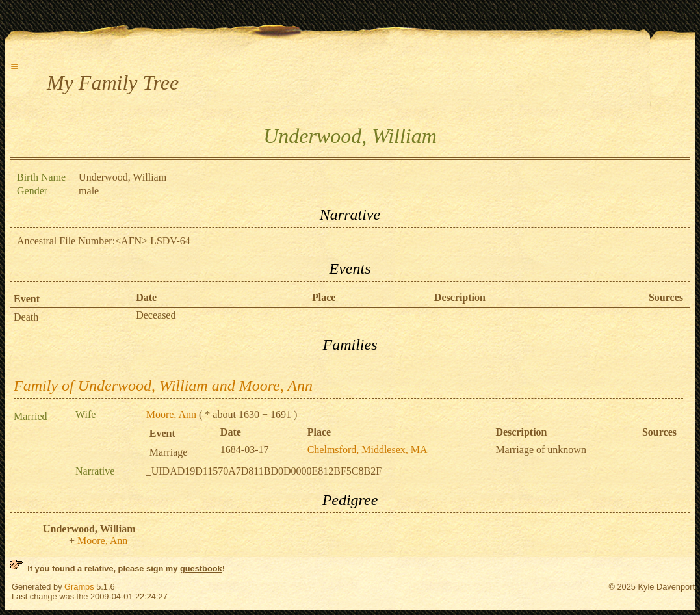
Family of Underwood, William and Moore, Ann (163, 386)
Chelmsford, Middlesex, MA (368, 450)
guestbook (201, 569)
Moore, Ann (171, 414)
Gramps (79, 587)
